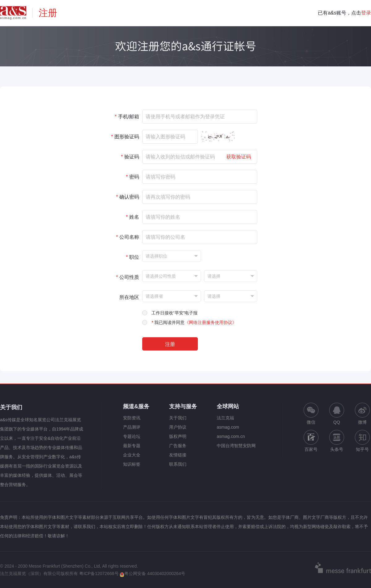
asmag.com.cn (231, 436)
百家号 (311, 441)
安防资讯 (132, 418)
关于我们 (178, 418)
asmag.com (228, 427)
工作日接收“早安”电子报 (175, 313)
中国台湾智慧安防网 (236, 446)
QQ (337, 414)
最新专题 (132, 446)
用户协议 (178, 427)
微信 (311, 414)
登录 (366, 13)
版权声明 (178, 436)
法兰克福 (225, 418)
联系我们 (178, 464)
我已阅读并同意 (194, 322)
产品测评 (132, 427)
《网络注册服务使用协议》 (211, 322)
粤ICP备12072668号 (99, 573)
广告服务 (178, 446)
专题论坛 (132, 436)
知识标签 (132, 464)
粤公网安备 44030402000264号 (152, 573)
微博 (362, 414)
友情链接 (178, 455)
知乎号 (362, 441)
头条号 (337, 441)
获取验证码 (239, 157)
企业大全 (132, 455)
